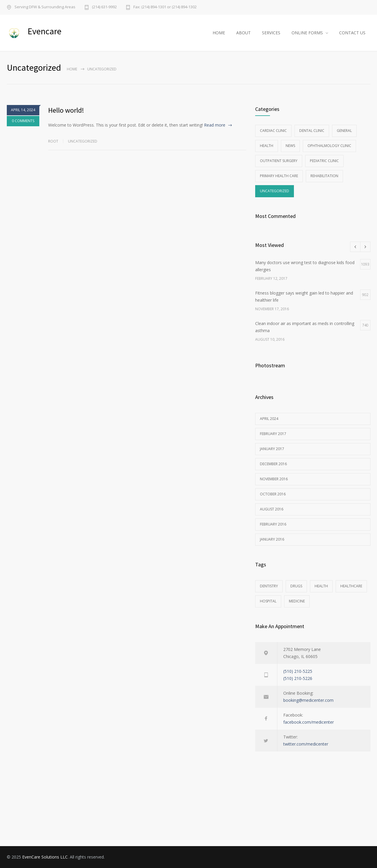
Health (267, 146)
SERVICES (271, 33)
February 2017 (273, 434)
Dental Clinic (312, 131)
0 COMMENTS (23, 122)
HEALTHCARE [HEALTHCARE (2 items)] (351, 586)
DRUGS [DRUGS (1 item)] (296, 586)
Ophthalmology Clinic (329, 146)
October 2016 (273, 494)
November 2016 (274, 479)
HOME (219, 33)
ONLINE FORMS (307, 33)
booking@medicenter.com (308, 700)
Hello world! (66, 110)
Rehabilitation (324, 176)
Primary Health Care (279, 176)
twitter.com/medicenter (306, 744)
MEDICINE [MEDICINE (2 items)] (297, 601)
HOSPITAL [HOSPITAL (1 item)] (268, 601)
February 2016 (273, 524)
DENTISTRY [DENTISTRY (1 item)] (269, 586)
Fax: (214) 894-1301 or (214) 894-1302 (165, 7)
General (344, 131)
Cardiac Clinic (273, 131)
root (53, 141)
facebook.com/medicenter (309, 722)
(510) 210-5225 (298, 671)
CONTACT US (352, 33)
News (290, 146)
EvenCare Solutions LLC (45, 857)
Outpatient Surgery (279, 161)
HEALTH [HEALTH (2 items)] (321, 586)
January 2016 (272, 539)
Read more (215, 125)
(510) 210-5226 (298, 678)
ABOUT (243, 33)
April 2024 (269, 419)
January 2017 (272, 449)
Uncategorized (83, 141)
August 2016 (272, 509)
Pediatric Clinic (324, 161)
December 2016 (273, 464)
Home (72, 69)
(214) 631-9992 (104, 7)
